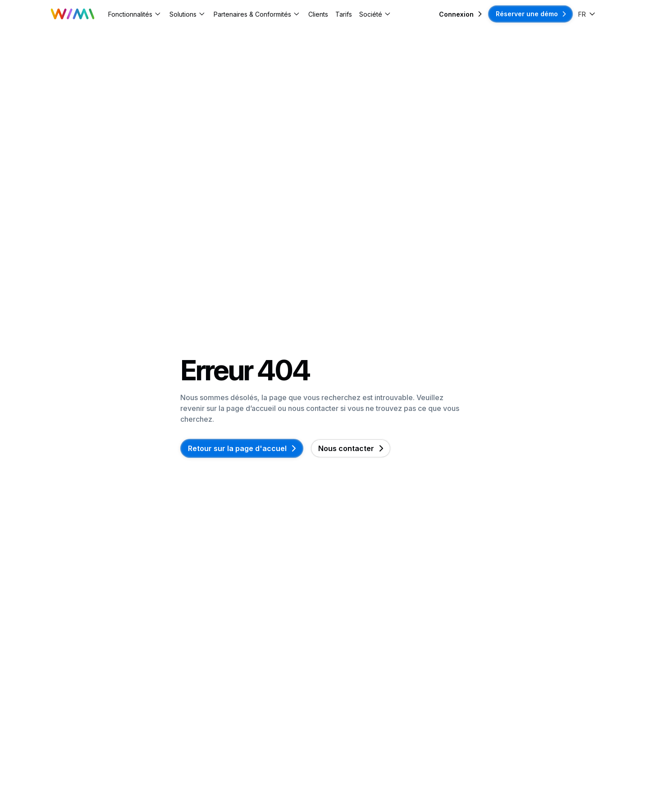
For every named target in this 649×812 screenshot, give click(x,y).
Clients (318, 14)
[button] (135, 14)
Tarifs (344, 14)
